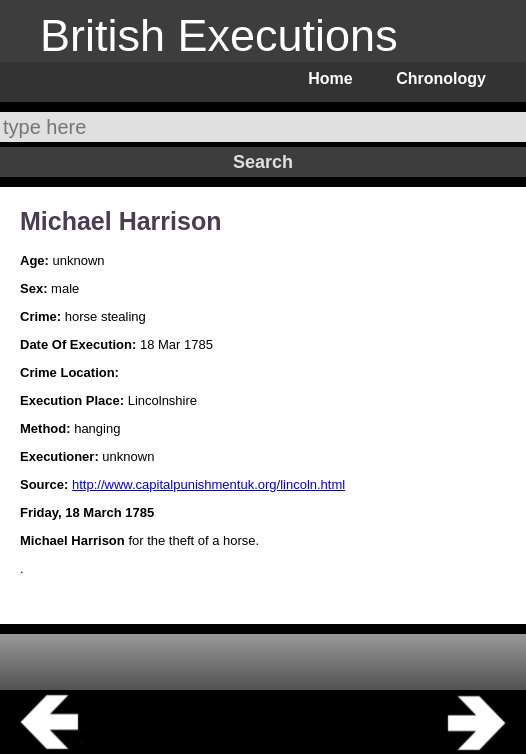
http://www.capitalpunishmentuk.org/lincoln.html (208, 484)
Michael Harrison (120, 221)
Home (330, 78)
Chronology (441, 78)
